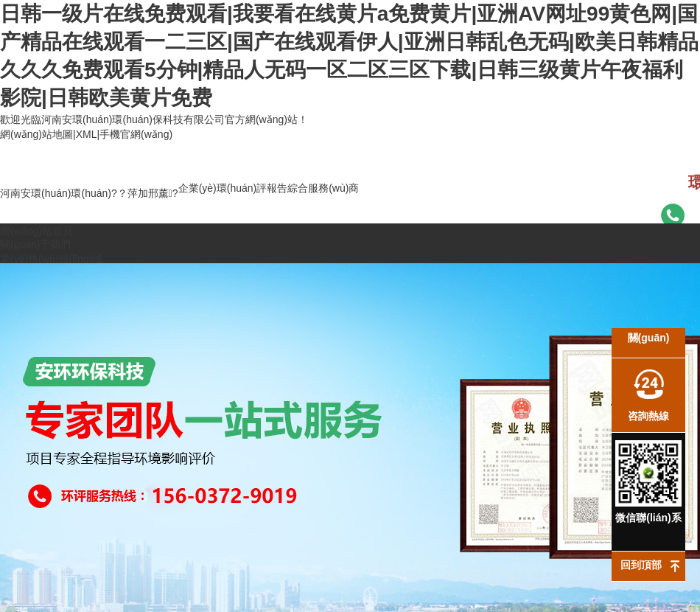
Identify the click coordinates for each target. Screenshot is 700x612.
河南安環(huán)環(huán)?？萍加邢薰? (89, 193)
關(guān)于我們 (35, 244)
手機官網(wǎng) (136, 134)
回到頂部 (641, 565)
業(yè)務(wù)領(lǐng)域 (51, 259)
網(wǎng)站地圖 (36, 134)
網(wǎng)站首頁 (36, 231)
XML (87, 134)
